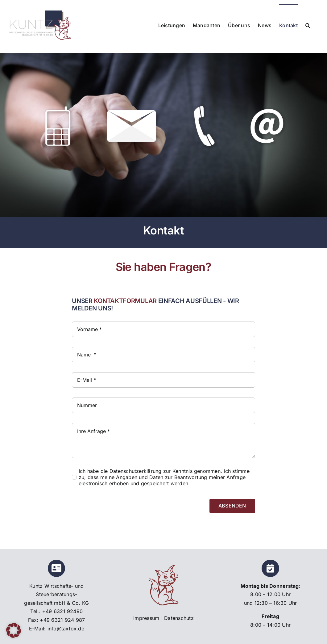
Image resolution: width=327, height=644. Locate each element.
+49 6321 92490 (62, 611)
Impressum (146, 618)
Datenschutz (179, 618)
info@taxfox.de (66, 629)
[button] (308, 25)
